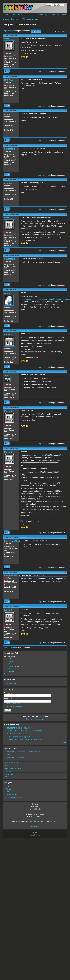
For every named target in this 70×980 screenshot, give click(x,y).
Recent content (11, 683)
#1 (65, 35)
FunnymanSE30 (12, 541)
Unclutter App (39, 719)
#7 (65, 255)
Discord (11, 664)
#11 (65, 408)
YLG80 (7, 754)
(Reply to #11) (24, 449)
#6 (65, 214)
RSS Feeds (10, 792)
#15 (65, 607)
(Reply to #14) (24, 607)
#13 (65, 538)
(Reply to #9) (24, 372)
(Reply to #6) (24, 255)
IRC (10, 659)
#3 (65, 111)
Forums (12, 15)
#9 (65, 331)
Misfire (11, 666)
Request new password (15, 707)
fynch (7, 114)
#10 (65, 372)
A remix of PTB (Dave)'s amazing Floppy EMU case (24, 740)
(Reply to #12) (24, 538)
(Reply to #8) (24, 331)
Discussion (15, 19)
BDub (7, 293)
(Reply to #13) (24, 572)
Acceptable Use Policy (14, 798)
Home (6, 15)
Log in (5, 31)
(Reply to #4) (24, 180)
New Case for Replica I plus (16, 734)
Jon (6, 375)
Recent (19, 15)
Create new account (14, 704)
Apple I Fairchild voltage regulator (18, 737)
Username (9, 693)
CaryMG (8, 39)
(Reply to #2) (24, 111)
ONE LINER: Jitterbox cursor (15, 763)
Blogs (8, 786)
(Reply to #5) (24, 214)
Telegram (12, 671)
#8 (65, 290)
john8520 (9, 80)
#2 (65, 76)
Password (8, 698)
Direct (28, 719)
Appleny (7, 760)
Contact (64, 15)
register (13, 31)
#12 (65, 449)
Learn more (8, 674)
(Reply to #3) (24, 145)
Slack (10, 669)
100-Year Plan (54, 15)
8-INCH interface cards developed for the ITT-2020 (24, 731)
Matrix (11, 661)
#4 (65, 145)
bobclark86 (8, 771)
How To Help (43, 15)
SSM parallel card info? (13, 768)
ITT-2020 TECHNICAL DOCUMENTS (20, 728)
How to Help (35, 827)
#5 (65, 180)
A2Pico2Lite (9, 774)
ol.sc (6, 777)
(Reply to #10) (25, 408)
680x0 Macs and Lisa (30, 19)
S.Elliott (7, 765)
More (64, 742)
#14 (65, 572)
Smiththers (10, 149)
